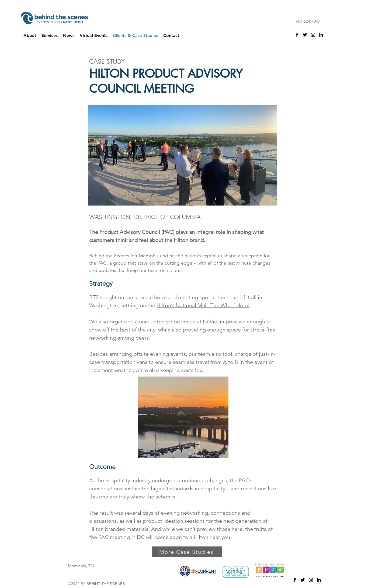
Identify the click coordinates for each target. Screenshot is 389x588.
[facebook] (297, 35)
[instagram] (313, 35)
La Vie (210, 322)
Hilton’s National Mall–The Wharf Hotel (203, 305)
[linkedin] (321, 35)
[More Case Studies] (187, 552)
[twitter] (305, 35)
